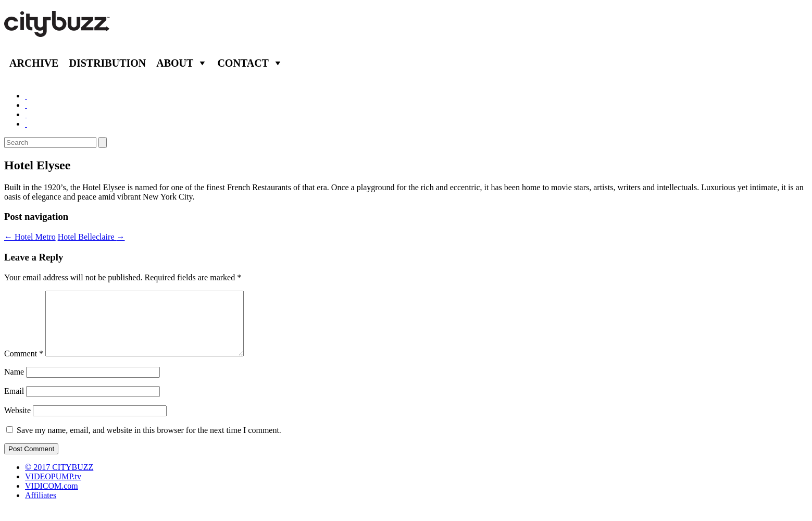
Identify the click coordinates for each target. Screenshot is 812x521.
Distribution (107, 63)
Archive (34, 63)
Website (17, 423)
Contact (243, 63)
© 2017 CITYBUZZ (59, 480)
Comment (24, 366)
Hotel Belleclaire (91, 237)
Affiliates (41, 508)
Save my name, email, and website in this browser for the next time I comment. (149, 443)
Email (14, 404)
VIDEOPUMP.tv (53, 489)
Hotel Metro (30, 237)
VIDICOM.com (52, 498)
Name (14, 384)
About (175, 63)
